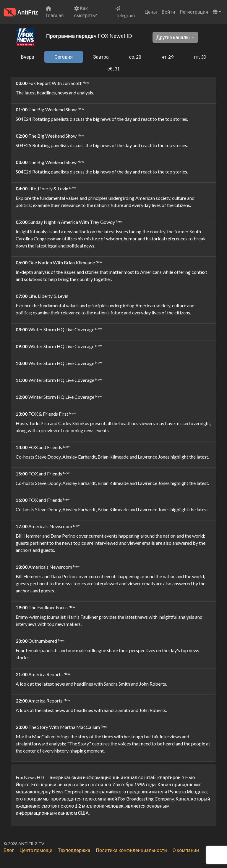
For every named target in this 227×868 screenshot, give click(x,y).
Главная (55, 12)
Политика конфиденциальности (132, 850)
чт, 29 (168, 57)
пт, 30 (200, 57)
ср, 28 (135, 57)
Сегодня (64, 57)
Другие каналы (174, 37)
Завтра (101, 57)
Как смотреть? (86, 12)
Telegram (125, 12)
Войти (168, 12)
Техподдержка (74, 850)
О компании (186, 850)
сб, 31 (113, 69)
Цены (151, 12)
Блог (9, 850)
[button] (217, 12)
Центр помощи (36, 850)
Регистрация (194, 12)
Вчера (28, 57)
